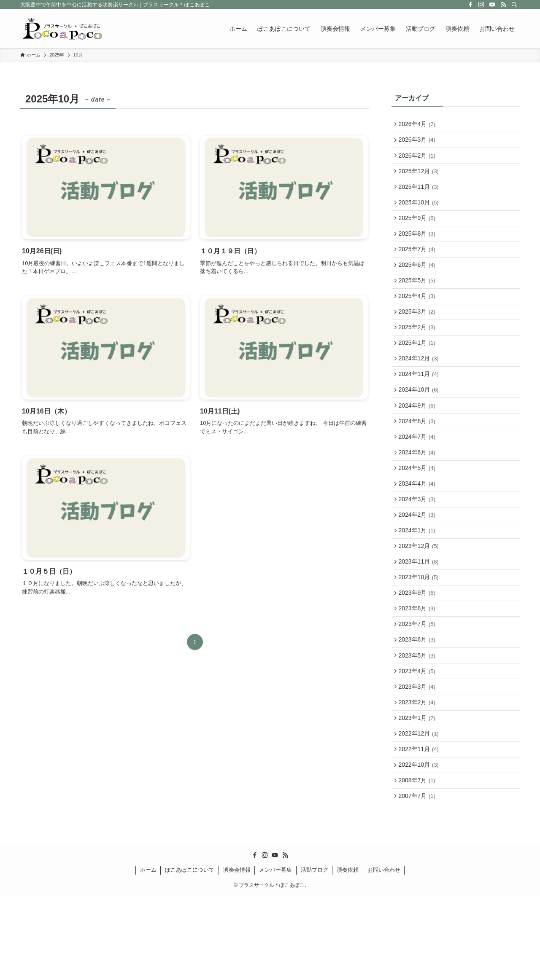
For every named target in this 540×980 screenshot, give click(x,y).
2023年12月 (420, 599)
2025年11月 (420, 195)
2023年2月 (419, 774)
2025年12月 (420, 177)
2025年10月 (420, 213)
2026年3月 (419, 142)
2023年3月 (419, 756)
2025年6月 (419, 283)
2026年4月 (419, 125)
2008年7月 (419, 862)
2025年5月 (419, 301)
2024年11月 (420, 405)
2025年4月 (419, 318)
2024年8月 (419, 458)
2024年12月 (420, 388)
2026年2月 (419, 160)
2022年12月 (420, 809)
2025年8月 (419, 248)
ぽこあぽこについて (190, 954)
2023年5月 (419, 721)
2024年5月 (419, 511)
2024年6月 (419, 493)
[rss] (503, 5)
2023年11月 (420, 616)
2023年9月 (419, 651)
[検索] (514, 5)
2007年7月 (419, 879)
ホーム (148, 954)
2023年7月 (419, 686)
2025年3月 (419, 336)
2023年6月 (419, 703)
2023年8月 (419, 669)
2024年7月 (419, 476)
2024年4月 (419, 528)
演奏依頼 (348, 954)
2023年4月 (419, 738)
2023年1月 (419, 791)
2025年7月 (419, 265)
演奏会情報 (237, 954)
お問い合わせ (384, 954)
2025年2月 (419, 353)
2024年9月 (419, 440)
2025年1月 (419, 371)
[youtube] (492, 5)
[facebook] (470, 5)
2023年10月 (420, 634)
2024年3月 (419, 546)
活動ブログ (315, 954)
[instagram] (481, 5)
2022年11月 (420, 826)
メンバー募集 (275, 954)
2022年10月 (420, 844)
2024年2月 (419, 564)
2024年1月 (419, 581)
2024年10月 (420, 423)
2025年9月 (419, 230)
